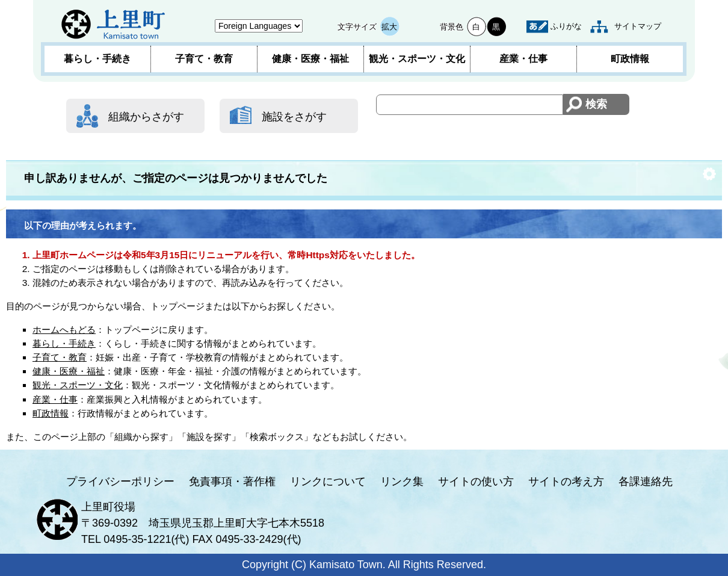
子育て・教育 (204, 59)
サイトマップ (638, 26)
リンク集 (402, 482)
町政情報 (630, 59)
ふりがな (566, 26)
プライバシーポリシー (120, 482)
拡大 (389, 27)
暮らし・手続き (97, 59)
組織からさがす (146, 117)
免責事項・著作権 (232, 482)
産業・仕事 (523, 59)
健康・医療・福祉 (310, 59)
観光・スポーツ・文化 (417, 59)
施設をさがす (294, 117)
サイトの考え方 (566, 482)
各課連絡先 (646, 482)
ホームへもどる (64, 330)
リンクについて (328, 482)
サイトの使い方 (476, 482)
